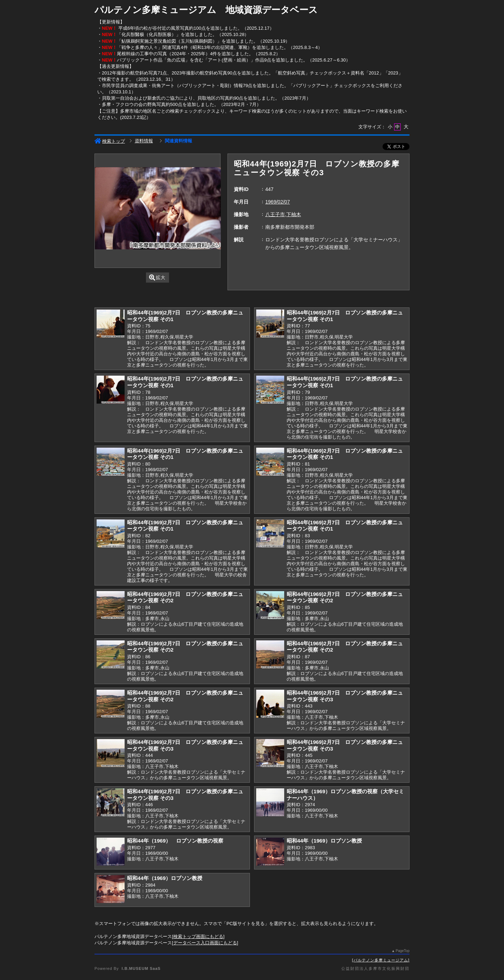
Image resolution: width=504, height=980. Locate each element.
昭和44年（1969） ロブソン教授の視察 (175, 841)
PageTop (403, 951)
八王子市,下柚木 (283, 214)
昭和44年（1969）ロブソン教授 (324, 841)
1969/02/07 (278, 202)
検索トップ (110, 141)
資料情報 (144, 141)
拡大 (157, 278)
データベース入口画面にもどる (205, 943)
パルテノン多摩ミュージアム (381, 960)
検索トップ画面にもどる (198, 936)
